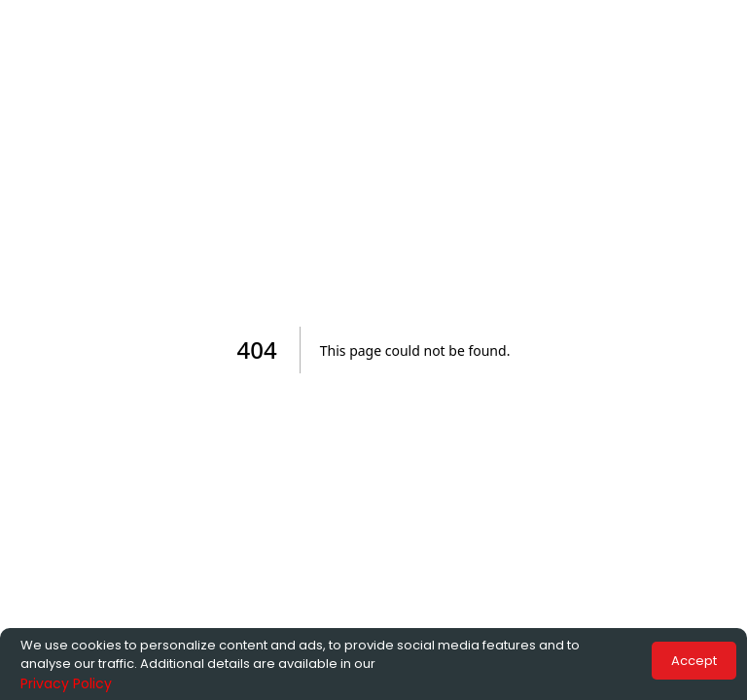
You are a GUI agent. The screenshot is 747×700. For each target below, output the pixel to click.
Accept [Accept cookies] (694, 661)
